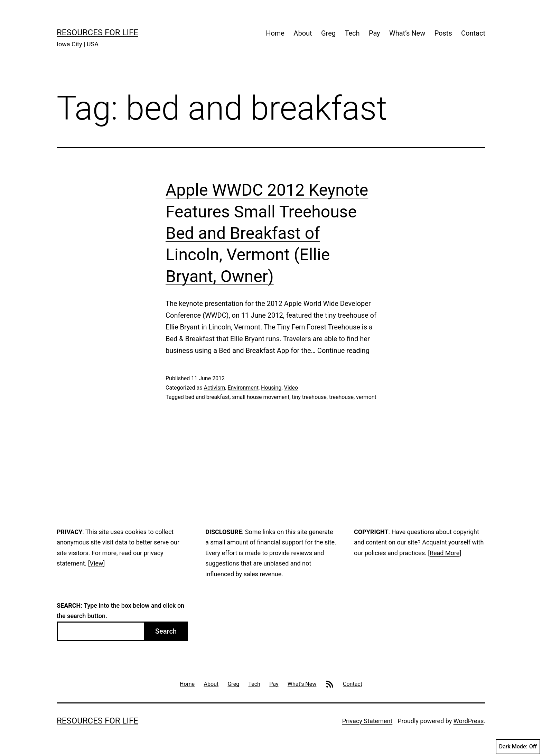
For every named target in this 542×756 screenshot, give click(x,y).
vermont (366, 397)
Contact (473, 33)
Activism (214, 388)
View (97, 563)
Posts (443, 33)
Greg (328, 33)
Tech (352, 33)
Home (275, 33)
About (303, 33)
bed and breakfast (207, 397)
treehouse (341, 397)
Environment (243, 388)
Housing (271, 388)
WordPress (469, 721)
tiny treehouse (309, 397)
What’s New (407, 33)
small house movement (261, 397)
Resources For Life (97, 32)
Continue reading (343, 351)
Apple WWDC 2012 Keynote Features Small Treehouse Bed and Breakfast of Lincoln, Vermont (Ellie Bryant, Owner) (267, 233)
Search (166, 631)
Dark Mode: (518, 747)
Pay (375, 33)
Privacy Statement (367, 721)
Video (291, 388)
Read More (445, 553)
